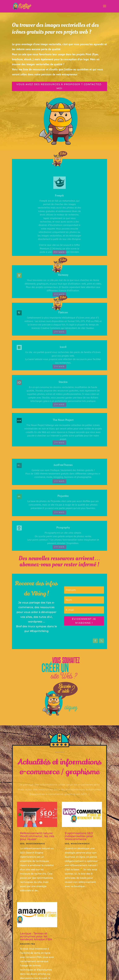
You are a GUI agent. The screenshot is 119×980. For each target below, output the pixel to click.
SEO (22, 844)
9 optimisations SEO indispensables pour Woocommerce (79, 836)
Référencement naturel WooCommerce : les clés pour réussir (37, 836)
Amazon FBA (28, 944)
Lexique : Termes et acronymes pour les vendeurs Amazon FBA (36, 936)
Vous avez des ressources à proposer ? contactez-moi (59, 86)
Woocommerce (35, 844)
